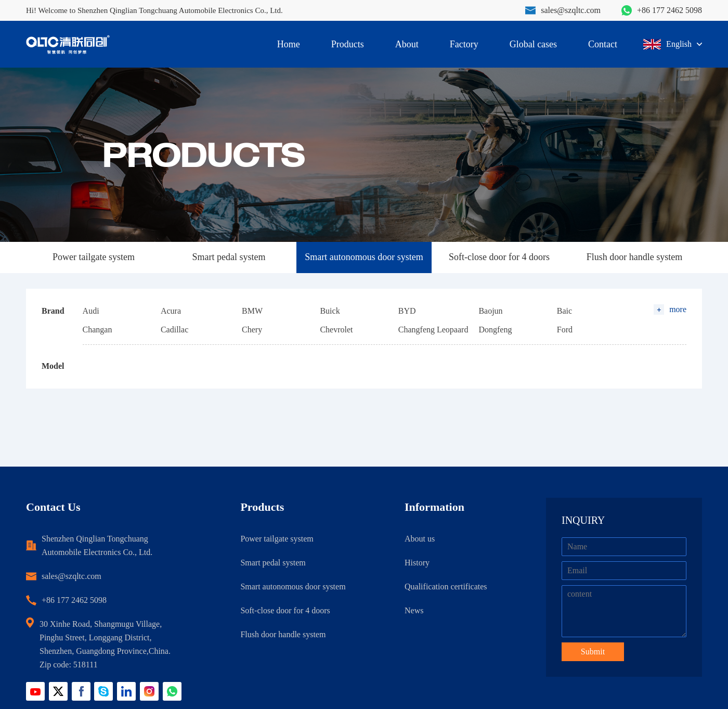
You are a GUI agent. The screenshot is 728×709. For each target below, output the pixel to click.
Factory (464, 44)
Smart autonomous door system (364, 257)
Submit (593, 652)
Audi (91, 311)
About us (420, 539)
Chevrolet (336, 330)
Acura (171, 311)
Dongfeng (495, 330)
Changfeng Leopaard (433, 330)
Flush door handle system (635, 257)
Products (348, 44)
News (414, 610)
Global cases (533, 44)
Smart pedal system (229, 257)
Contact (603, 44)
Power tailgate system (94, 257)
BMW (252, 311)
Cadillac (174, 330)
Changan (97, 330)
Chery (252, 330)
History (417, 563)
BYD (407, 311)
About (407, 44)
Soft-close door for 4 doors (499, 257)
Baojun (490, 311)
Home (289, 44)
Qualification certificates (446, 586)
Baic (564, 311)
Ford (565, 330)
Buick (330, 311)
